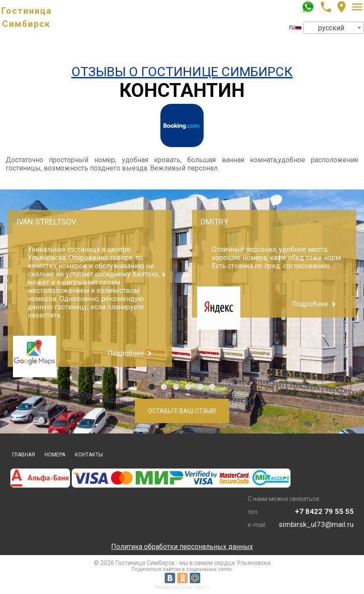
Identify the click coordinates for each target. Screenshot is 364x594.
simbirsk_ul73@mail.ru (316, 524)
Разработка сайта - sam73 (182, 587)
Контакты (89, 455)
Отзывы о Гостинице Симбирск (182, 72)
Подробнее (126, 353)
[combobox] (334, 28)
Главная (24, 455)
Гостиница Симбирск (27, 17)
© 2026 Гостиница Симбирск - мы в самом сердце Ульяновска (182, 563)
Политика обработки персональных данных (182, 547)
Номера (55, 455)
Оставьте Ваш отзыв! (182, 411)
